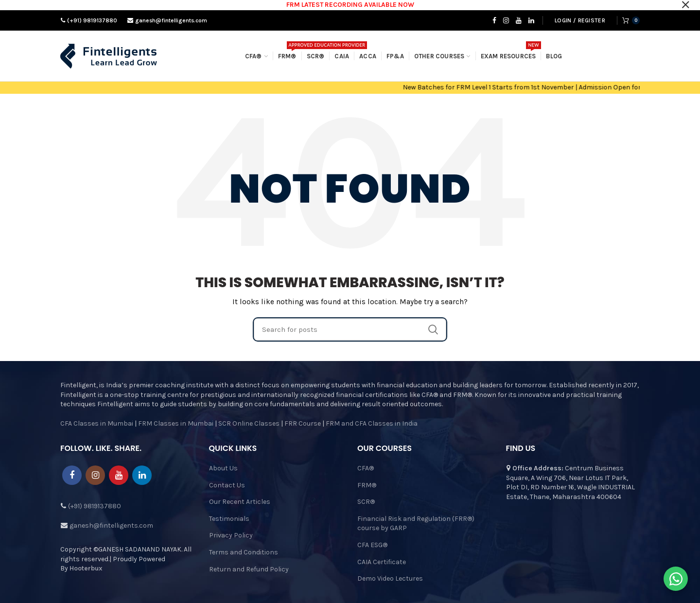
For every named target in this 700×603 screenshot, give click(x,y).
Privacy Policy (231, 535)
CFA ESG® (372, 545)
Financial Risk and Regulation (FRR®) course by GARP (416, 524)
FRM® (367, 485)
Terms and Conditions (244, 552)
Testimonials (229, 519)
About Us (223, 468)
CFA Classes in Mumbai (97, 423)
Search (433, 329)
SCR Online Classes (249, 423)
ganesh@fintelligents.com (170, 20)
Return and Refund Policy (249, 569)
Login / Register (580, 20)
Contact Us (227, 485)
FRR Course (303, 423)
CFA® (366, 468)
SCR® (366, 502)
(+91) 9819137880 (91, 20)
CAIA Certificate (382, 562)
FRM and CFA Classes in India (371, 423)
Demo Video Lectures (390, 578)
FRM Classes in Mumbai (176, 423)
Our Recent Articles (240, 502)
